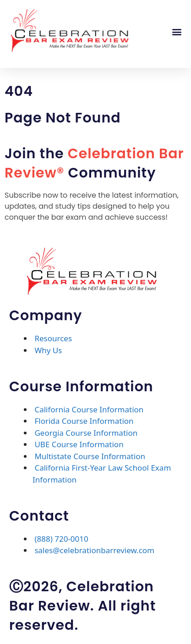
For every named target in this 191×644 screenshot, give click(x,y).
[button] (177, 31)
